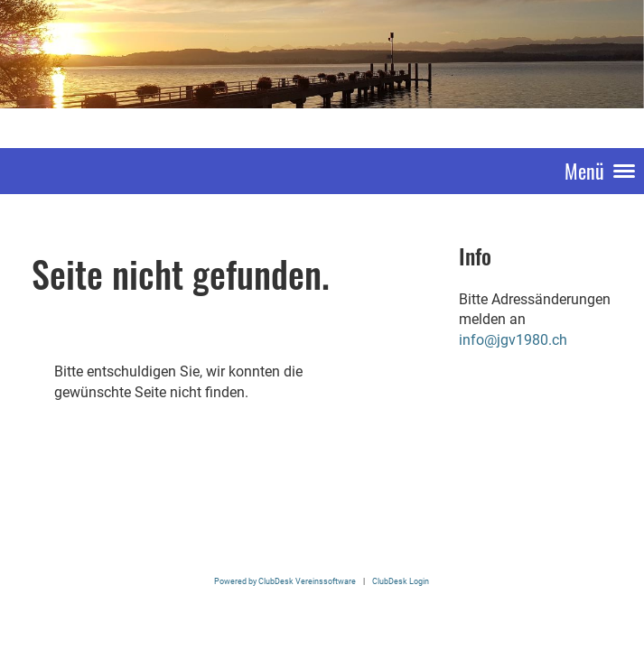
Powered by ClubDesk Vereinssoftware (285, 581)
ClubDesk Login (401, 581)
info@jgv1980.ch (513, 340)
